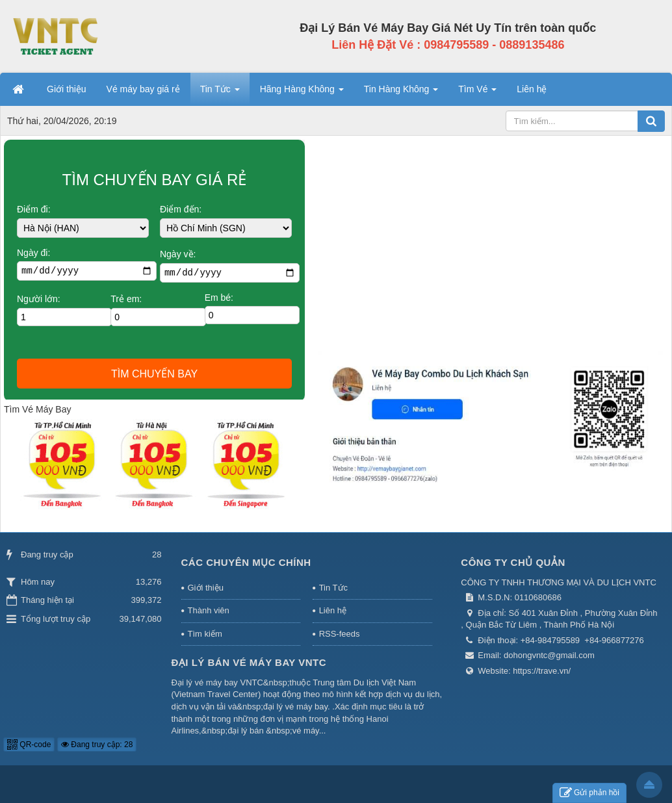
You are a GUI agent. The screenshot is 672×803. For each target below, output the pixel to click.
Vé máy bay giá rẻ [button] (143, 89)
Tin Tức (333, 588)
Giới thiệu (206, 588)
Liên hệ (333, 610)
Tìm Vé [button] (477, 93)
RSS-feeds (340, 634)
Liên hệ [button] (532, 89)
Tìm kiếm (205, 634)
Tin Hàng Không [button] (401, 93)
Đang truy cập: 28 (97, 745)
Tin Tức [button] (220, 93)
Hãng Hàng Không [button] (302, 93)
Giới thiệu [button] (67, 89)
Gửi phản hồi (589, 793)
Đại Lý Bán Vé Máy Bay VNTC (249, 662)
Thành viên (209, 610)
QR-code (29, 745)
